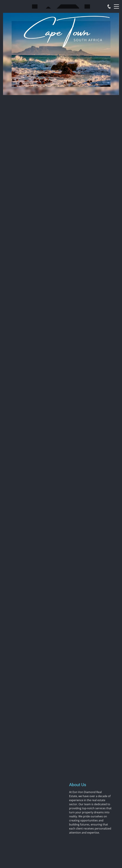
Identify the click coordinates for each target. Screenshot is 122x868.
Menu (116, 5)
